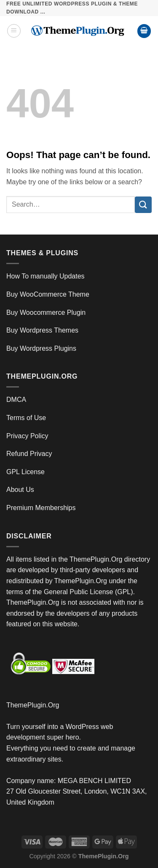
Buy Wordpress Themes (42, 330)
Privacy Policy (27, 436)
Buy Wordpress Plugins (41, 348)
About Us (20, 490)
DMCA (16, 400)
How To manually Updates (46, 276)
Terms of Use (26, 418)
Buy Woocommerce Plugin (46, 313)
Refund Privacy (29, 454)
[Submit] (143, 205)
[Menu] (14, 31)
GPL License (25, 472)
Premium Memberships (41, 508)
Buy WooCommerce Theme (48, 294)
